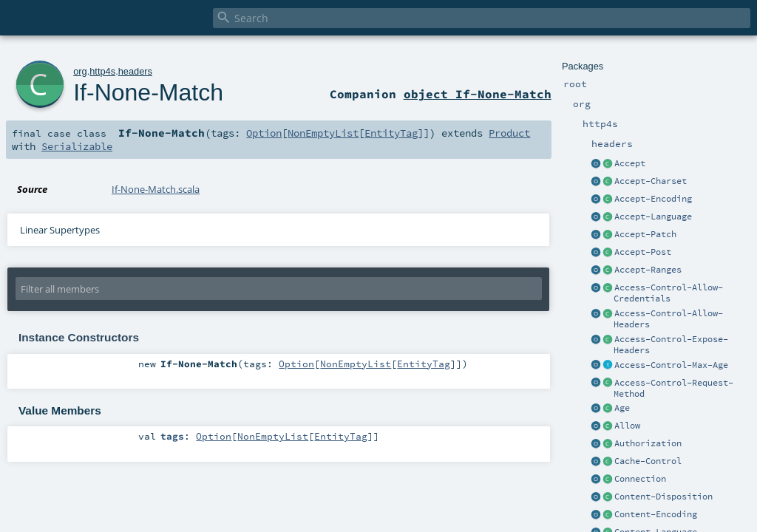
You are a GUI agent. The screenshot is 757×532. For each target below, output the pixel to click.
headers (135, 71)
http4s (102, 71)
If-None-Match (148, 92)
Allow (627, 426)
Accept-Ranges (648, 270)
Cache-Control (648, 461)
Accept (630, 163)
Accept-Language (653, 216)
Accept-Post (643, 252)
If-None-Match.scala (156, 189)
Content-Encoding (656, 514)
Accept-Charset (651, 181)
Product (509, 133)
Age (622, 408)
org (80, 71)
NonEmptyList (323, 133)
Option (264, 133)
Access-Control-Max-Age (671, 365)
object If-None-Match (478, 94)
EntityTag (391, 133)
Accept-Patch (645, 234)
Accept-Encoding (653, 199)
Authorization (648, 443)
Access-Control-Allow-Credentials (668, 293)
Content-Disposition (663, 497)
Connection (640, 479)
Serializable (77, 146)
